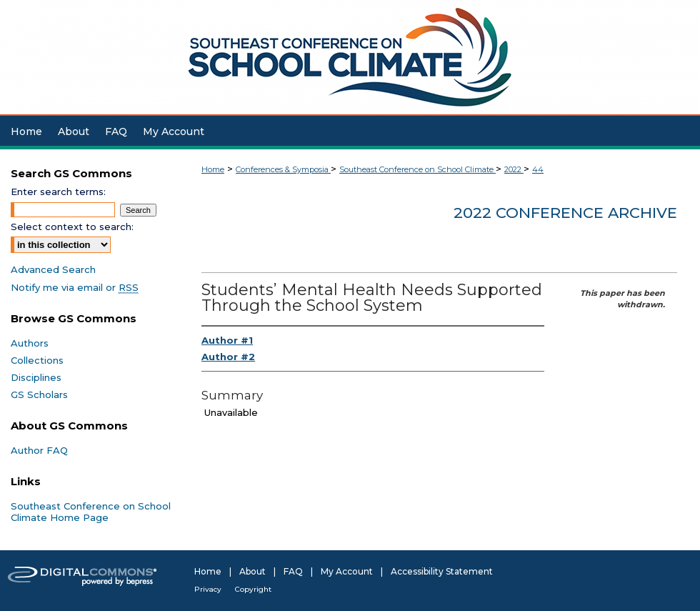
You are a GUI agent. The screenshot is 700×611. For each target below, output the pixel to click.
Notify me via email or (75, 287)
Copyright (253, 589)
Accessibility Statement (442, 571)
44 (538, 169)
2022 (514, 169)
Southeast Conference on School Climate (417, 169)
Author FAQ (39, 450)
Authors (30, 343)
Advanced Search (53, 269)
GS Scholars (39, 394)
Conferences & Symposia (283, 169)
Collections (37, 360)
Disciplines (36, 377)
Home (213, 169)
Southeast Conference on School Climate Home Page (91, 512)
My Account (347, 571)
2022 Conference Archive (565, 213)
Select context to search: (72, 227)
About (252, 571)
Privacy (208, 589)
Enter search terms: (58, 192)
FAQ (293, 571)
